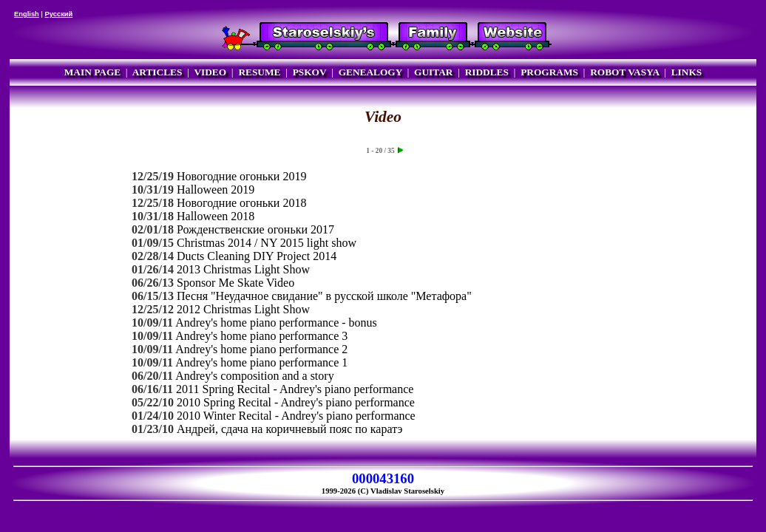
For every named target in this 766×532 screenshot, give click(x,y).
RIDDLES (487, 72)
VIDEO (210, 72)
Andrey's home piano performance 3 (261, 336)
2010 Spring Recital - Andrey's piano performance (296, 402)
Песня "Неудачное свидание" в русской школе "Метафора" (324, 296)
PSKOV (310, 72)
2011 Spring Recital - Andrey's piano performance (295, 389)
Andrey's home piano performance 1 (261, 362)
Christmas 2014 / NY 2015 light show (267, 243)
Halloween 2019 (216, 190)
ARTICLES (157, 72)
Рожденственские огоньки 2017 (255, 229)
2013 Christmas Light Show (243, 269)
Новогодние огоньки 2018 (241, 203)
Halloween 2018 (216, 216)
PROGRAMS (549, 72)
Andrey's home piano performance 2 (261, 349)
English (27, 14)
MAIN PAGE (92, 72)
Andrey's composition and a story (254, 376)
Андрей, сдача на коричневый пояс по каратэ (289, 429)
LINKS (687, 72)
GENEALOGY (370, 72)
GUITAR (433, 72)
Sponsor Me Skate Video (235, 283)
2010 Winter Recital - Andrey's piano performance (296, 416)
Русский (59, 14)
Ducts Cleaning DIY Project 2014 (257, 256)
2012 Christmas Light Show (243, 309)
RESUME (259, 72)
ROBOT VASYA (624, 72)
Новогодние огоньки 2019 (241, 176)
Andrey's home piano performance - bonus (276, 323)
